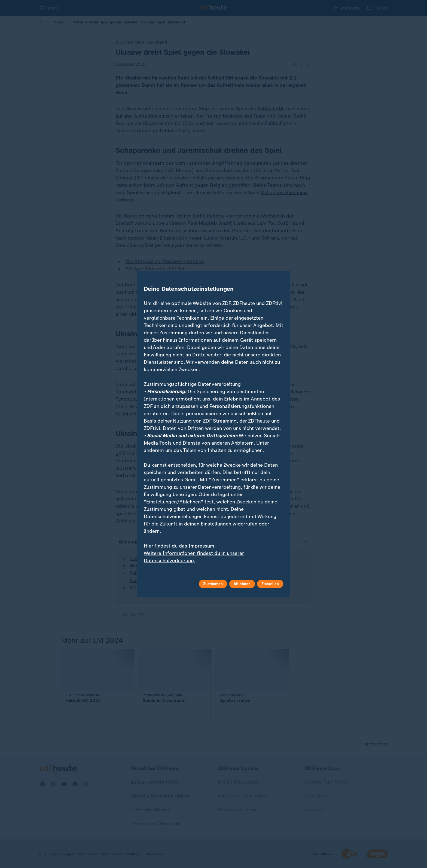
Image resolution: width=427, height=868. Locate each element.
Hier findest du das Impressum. (180, 546)
